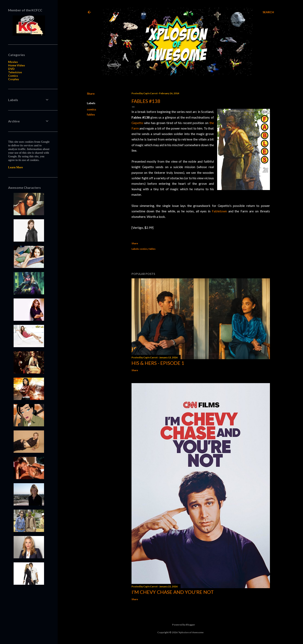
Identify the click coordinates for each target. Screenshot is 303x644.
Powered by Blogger (180, 625)
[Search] (268, 12)
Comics (13, 76)
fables (91, 114)
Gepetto (137, 123)
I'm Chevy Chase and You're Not (173, 592)
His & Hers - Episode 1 (158, 363)
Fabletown (219, 211)
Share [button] (91, 93)
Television (15, 72)
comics (92, 109)
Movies (13, 62)
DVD (11, 69)
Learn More (15, 167)
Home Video (17, 65)
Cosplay (13, 79)
